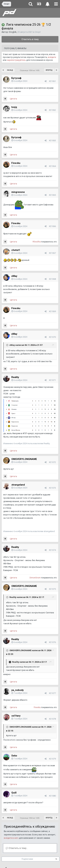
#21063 (52, 140)
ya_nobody (18, 690)
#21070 (52, 337)
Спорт (38, 32)
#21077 (52, 693)
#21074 (52, 550)
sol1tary (16, 716)
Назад (10, 70)
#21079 (52, 759)
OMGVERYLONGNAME (24, 459)
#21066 (52, 226)
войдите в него (11, 838)
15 (56, 859)
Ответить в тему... (17, 848)
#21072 (52, 462)
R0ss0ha (37, 242)
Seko (14, 756)
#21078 (52, 719)
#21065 (52, 195)
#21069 (52, 311)
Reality (15, 377)
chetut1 (16, 250)
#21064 (52, 166)
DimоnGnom (35, 578)
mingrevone (18, 192)
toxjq (14, 107)
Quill (14, 793)
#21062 (52, 110)
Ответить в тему (30, 39)
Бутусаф (16, 78)
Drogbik (13, 32)
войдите (52, 57)
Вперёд (49, 70)
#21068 (52, 279)
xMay (14, 276)
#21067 (52, 253)
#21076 (52, 642)
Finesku (16, 163)
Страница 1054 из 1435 (30, 70)
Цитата (13, 99)
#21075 (52, 589)
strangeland (18, 485)
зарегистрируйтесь (16, 60)
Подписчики (27, 859)
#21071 (52, 380)
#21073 (52, 488)
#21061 (52, 81)
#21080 (52, 796)
